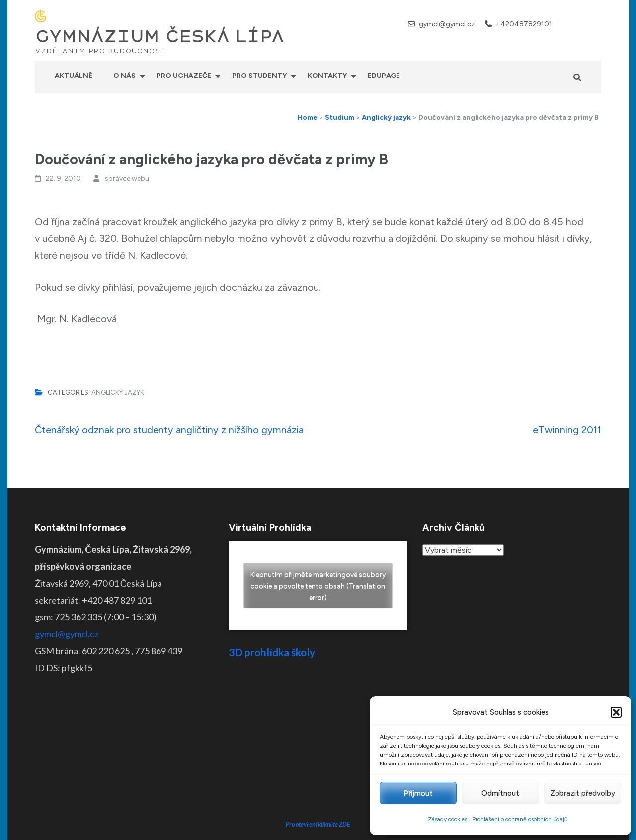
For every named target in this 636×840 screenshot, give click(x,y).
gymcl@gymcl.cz (447, 24)
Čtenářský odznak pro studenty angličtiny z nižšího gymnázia (169, 430)
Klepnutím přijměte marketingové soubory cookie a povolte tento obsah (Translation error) (318, 586)
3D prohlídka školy (272, 652)
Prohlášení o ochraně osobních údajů (520, 819)
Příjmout (418, 793)
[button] (616, 712)
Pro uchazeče (184, 76)
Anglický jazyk (118, 393)
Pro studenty (259, 76)
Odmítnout (500, 793)
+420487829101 (524, 24)
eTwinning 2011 (567, 430)
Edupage (384, 76)
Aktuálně (74, 76)
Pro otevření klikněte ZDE (318, 749)
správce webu (127, 179)
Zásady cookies (447, 819)
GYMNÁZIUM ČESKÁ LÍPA (159, 37)
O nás (124, 76)
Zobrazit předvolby (583, 793)
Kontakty (327, 76)
